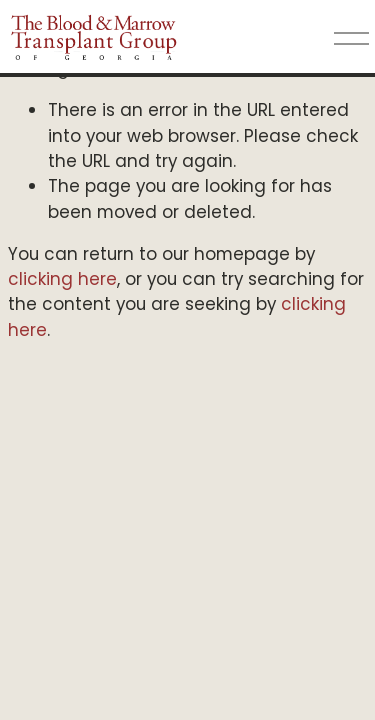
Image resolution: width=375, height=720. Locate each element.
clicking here (62, 279)
